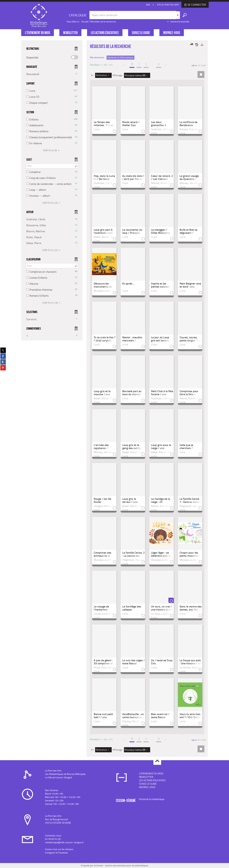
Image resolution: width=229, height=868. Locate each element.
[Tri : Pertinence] (103, 75)
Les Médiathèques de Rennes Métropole (65, 774)
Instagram (50, 853)
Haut (157, 761)
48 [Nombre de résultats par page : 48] (193, 65)
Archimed (98, 865)
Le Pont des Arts (53, 771)
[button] (52, 74)
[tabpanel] (115, 399)
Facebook (63, 853)
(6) (52, 150)
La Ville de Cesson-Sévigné (58, 777)
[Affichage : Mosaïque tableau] (137, 75)
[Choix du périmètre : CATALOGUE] (78, 15)
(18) (52, 303)
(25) (52, 203)
